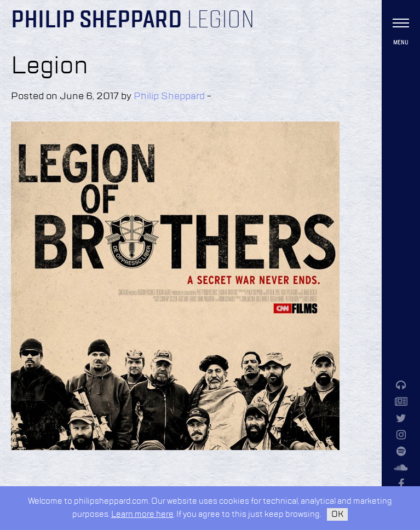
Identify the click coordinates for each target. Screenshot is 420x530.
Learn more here (142, 514)
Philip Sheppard (97, 21)
